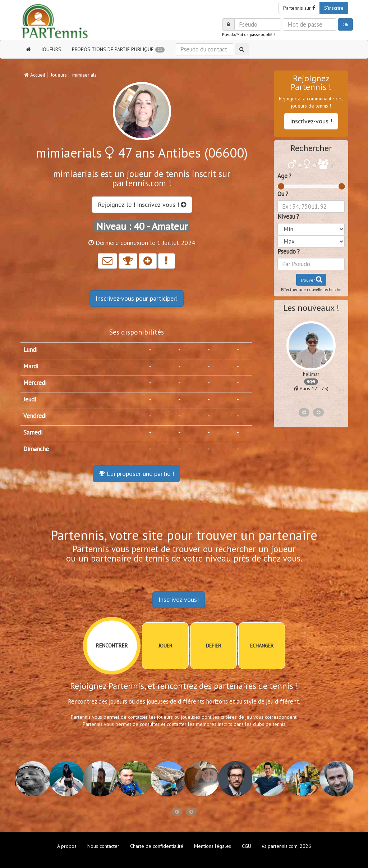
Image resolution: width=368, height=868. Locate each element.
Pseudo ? (289, 251)
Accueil (35, 75)
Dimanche (36, 449)
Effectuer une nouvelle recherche (311, 290)
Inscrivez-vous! (179, 599)
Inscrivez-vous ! (311, 121)
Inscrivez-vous (137, 298)
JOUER (165, 646)
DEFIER (213, 646)
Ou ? (283, 194)
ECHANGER (262, 646)
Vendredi (35, 416)
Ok (345, 24)
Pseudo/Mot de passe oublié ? (249, 35)
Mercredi (35, 383)
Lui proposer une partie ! (136, 474)
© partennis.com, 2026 (287, 846)
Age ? (284, 176)
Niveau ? (288, 217)
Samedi (33, 432)
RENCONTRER (112, 646)
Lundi (30, 350)
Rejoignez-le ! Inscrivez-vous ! (142, 204)
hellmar (311, 374)
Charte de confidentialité (157, 846)
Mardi (31, 366)
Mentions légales (213, 846)
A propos (67, 846)
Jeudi (30, 399)
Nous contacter (103, 846)
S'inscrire (334, 8)
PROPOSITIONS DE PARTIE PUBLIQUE (118, 49)
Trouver (311, 279)
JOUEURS (51, 49)
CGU (247, 846)
